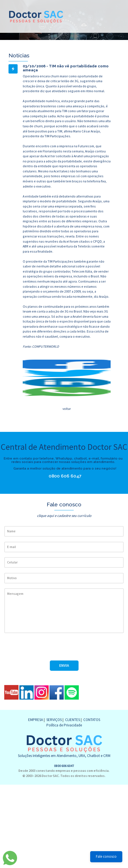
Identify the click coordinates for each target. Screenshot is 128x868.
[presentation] (48, 649)
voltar (66, 409)
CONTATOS (92, 720)
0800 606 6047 (64, 476)
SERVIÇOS (54, 720)
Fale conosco (106, 856)
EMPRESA (36, 720)
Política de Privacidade (64, 725)
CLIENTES (73, 720)
